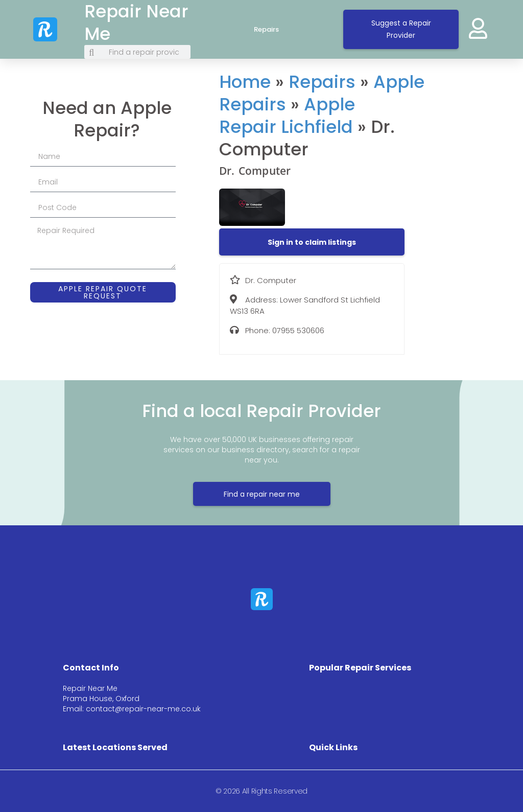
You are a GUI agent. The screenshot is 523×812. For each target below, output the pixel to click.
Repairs (277, 30)
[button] (312, 242)
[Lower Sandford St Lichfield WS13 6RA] (465, 151)
